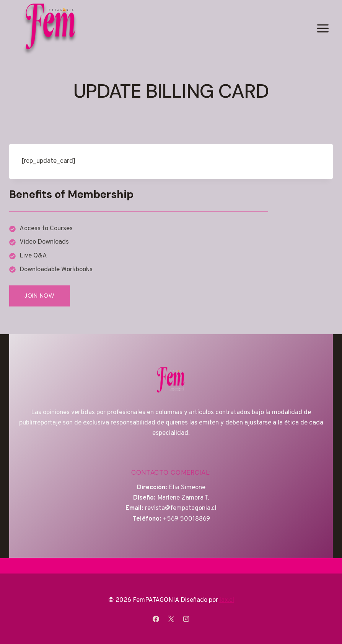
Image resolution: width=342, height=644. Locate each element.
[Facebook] (156, 619)
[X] (171, 619)
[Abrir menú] (323, 28)
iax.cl (227, 600)
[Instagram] (186, 619)
